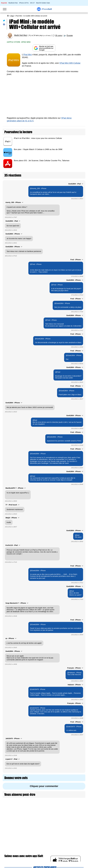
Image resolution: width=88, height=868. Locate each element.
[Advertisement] (44, 98)
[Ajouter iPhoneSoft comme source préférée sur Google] (44, 48)
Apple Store (14, 42)
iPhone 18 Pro (24, 3)
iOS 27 (32, 3)
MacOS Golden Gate (43, 3)
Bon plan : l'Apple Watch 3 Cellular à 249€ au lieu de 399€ (38, 149)
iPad (12, 16)
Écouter (70, 35)
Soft (47, 9)
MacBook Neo (13, 3)
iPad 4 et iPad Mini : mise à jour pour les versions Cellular (38, 138)
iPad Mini (26, 42)
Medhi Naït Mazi (21, 35)
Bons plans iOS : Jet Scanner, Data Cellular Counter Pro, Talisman (42, 161)
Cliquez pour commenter (44, 786)
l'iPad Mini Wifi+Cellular (70, 63)
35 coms (59, 35)
